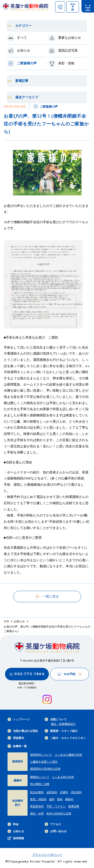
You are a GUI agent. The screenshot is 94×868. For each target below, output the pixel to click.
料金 (13, 824)
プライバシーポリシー (47, 855)
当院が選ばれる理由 (23, 731)
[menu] (88, 6)
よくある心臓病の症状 (68, 755)
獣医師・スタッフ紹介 (61, 731)
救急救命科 (37, 806)
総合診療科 (37, 792)
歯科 (52, 799)
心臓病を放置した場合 (44, 762)
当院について (56, 719)
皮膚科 (64, 792)
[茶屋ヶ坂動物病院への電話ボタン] (60, 7)
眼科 (60, 799)
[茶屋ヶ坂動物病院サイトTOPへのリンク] (25, 8)
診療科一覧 (17, 746)
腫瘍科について (40, 777)
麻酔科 (69, 799)
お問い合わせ (56, 831)
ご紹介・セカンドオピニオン (65, 738)
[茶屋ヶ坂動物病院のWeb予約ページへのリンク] (73, 7)
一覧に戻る (47, 597)
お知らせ (16, 831)
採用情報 (16, 838)
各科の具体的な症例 (59, 813)
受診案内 (16, 738)
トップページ (19, 719)
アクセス (53, 824)
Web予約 (70, 674)
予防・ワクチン (56, 806)
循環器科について (41, 755)
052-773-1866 (27, 674)
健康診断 (74, 806)
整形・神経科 (38, 799)
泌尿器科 (52, 792)
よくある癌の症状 (63, 777)
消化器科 (76, 792)
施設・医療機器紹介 (63, 724)
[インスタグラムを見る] (47, 700)
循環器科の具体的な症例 (45, 769)
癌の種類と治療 (40, 784)
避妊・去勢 (37, 813)
